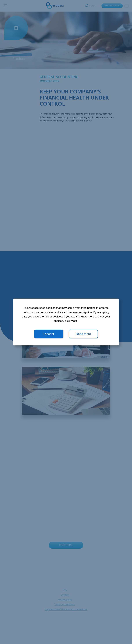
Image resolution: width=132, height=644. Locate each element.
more (74, 321)
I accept (49, 334)
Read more (83, 334)
